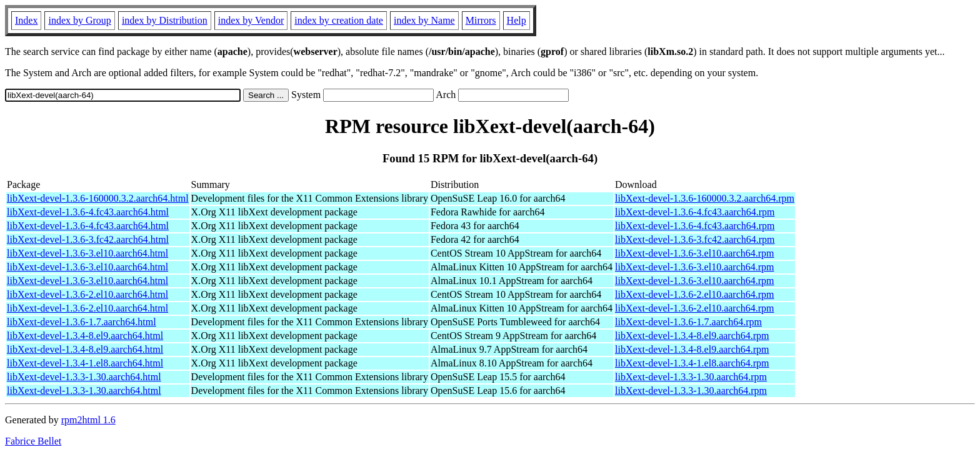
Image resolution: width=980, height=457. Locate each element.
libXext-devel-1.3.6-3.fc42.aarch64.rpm (695, 239)
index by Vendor (251, 20)
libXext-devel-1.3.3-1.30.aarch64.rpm (691, 377)
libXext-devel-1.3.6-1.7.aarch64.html (82, 322)
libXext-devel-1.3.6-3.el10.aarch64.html (87, 253)
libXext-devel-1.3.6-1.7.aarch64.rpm (688, 322)
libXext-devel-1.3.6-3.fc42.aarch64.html (88, 239)
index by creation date (339, 20)
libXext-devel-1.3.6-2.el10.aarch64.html (87, 294)
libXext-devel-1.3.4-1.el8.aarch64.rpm (692, 363)
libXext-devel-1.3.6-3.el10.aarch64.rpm (695, 253)
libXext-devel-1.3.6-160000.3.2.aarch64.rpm (705, 198)
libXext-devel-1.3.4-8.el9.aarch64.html (85, 336)
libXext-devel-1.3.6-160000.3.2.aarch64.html (98, 198)
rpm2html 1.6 (88, 420)
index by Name (424, 20)
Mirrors (481, 20)
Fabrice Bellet (33, 441)
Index (26, 20)
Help (517, 20)
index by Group (79, 20)
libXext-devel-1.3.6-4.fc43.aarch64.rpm (695, 212)
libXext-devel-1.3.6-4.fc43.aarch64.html (88, 212)
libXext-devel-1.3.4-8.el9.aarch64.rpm (692, 336)
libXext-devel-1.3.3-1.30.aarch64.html (84, 377)
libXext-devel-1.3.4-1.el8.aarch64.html (85, 363)
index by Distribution (165, 20)
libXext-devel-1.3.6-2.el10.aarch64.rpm (695, 294)
